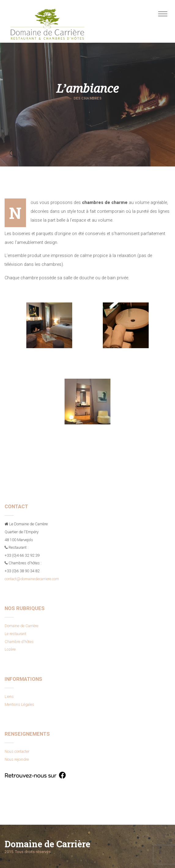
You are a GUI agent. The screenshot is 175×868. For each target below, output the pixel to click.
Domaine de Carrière (21, 626)
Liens (9, 697)
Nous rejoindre (17, 759)
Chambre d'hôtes (19, 642)
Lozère (10, 649)
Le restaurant (15, 634)
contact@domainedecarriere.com (32, 579)
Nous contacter (17, 751)
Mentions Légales (19, 704)
